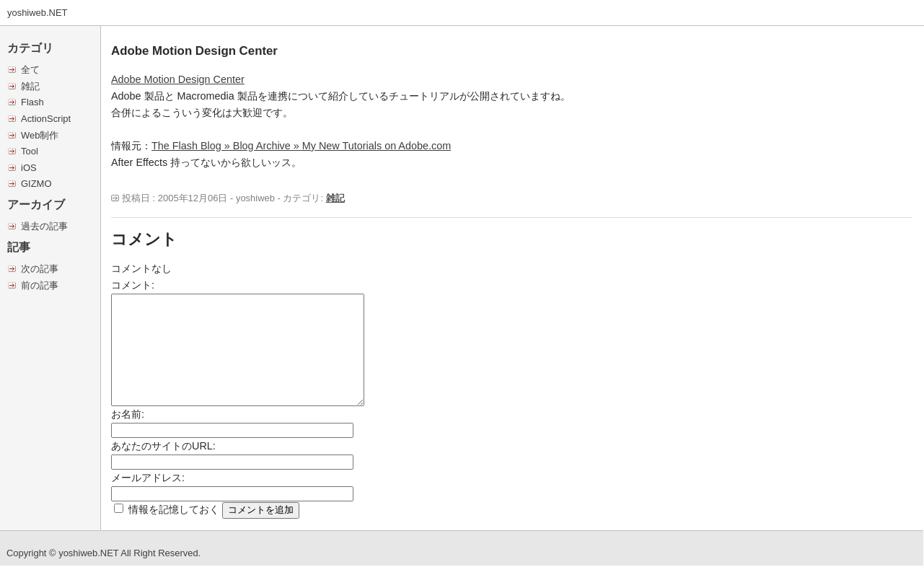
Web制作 (40, 135)
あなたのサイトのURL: (163, 446)
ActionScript (46, 119)
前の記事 (40, 285)
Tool (30, 151)
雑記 (30, 86)
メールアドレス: (148, 478)
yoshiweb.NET (38, 13)
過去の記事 (44, 226)
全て (30, 70)
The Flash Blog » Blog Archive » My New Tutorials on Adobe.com (301, 146)
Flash (32, 102)
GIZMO (36, 184)
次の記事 (40, 269)
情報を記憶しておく (174, 509)
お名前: (128, 414)
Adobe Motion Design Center (178, 79)
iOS (29, 168)
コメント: (133, 285)
